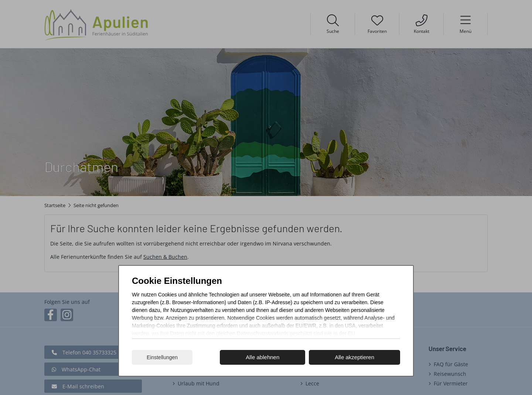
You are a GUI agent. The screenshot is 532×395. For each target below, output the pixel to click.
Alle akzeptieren (354, 357)
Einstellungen (162, 357)
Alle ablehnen (262, 357)
